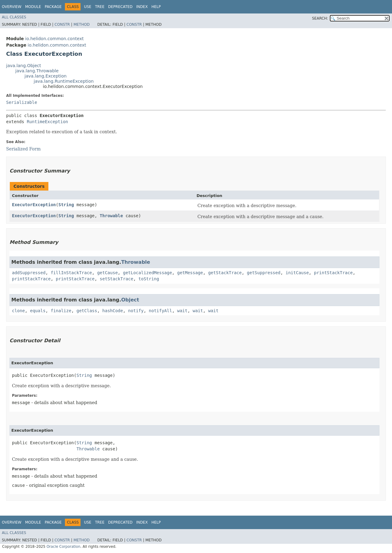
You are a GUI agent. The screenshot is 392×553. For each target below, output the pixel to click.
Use (88, 7)
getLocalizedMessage (147, 273)
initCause (297, 273)
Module (33, 7)
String (66, 205)
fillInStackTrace (71, 273)
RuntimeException (47, 122)
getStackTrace (225, 273)
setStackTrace (117, 279)
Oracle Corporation (64, 547)
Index (142, 7)
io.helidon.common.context (54, 39)
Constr (62, 25)
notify (136, 311)
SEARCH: (320, 18)
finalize (61, 311)
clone (18, 311)
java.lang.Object (24, 66)
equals (38, 311)
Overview (12, 7)
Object (130, 300)
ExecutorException (34, 205)
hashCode (113, 311)
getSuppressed (264, 273)
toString (149, 279)
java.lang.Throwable (37, 71)
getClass (87, 311)
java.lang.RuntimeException (64, 81)
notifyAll (160, 311)
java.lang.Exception (45, 76)
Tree (100, 7)
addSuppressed (29, 273)
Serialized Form (23, 149)
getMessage (190, 273)
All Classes (14, 17)
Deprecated (120, 7)
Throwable (111, 216)
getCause (107, 273)
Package (53, 7)
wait (183, 311)
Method (82, 25)
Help (156, 7)
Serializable (22, 102)
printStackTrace (333, 273)
